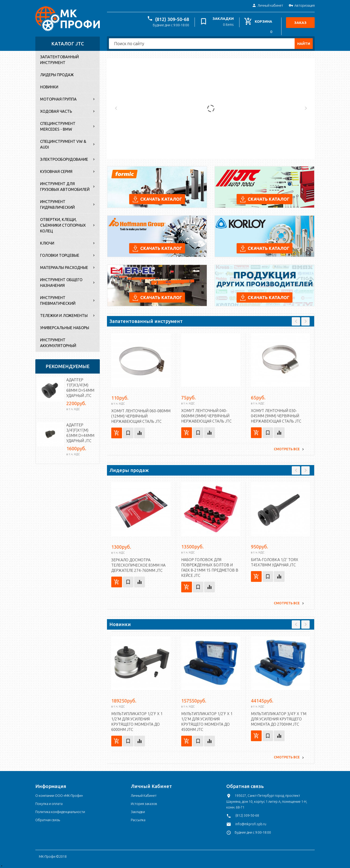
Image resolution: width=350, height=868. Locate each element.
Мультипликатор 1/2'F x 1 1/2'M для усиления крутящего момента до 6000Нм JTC (137, 720)
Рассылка (138, 819)
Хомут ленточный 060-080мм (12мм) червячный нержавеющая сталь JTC (141, 415)
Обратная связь (48, 819)
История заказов (144, 802)
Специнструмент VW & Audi (63, 143)
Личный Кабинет (144, 794)
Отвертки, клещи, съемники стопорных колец (63, 224)
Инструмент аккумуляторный (58, 342)
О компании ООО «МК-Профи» (59, 794)
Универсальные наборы (65, 327)
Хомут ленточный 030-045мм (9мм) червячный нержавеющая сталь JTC (276, 415)
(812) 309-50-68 (173, 19)
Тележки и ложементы (64, 314)
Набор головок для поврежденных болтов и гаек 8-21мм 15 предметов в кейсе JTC (210, 566)
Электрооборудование (64, 158)
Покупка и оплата (49, 802)
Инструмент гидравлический (57, 203)
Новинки (49, 86)
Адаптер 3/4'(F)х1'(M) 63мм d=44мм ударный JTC (80, 432)
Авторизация (302, 6)
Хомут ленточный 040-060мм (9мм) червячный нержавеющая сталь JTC (206, 415)
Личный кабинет (268, 6)
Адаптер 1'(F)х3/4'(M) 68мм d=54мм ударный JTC (80, 386)
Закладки (138, 810)
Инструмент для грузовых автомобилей (65, 185)
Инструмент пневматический (58, 299)
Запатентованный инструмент (59, 59)
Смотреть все (287, 448)
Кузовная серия (56, 170)
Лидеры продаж (57, 74)
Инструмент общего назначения (61, 281)
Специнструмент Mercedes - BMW (58, 125)
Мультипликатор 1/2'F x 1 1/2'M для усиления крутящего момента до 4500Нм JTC (207, 720)
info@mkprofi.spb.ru (251, 823)
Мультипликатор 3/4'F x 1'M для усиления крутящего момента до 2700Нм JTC (279, 718)
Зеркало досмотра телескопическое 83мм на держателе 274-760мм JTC (138, 564)
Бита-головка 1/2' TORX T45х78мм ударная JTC (275, 561)
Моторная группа (58, 98)
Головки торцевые (60, 254)
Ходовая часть (56, 110)
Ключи (47, 242)
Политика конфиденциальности (60, 810)
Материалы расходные (64, 266)
